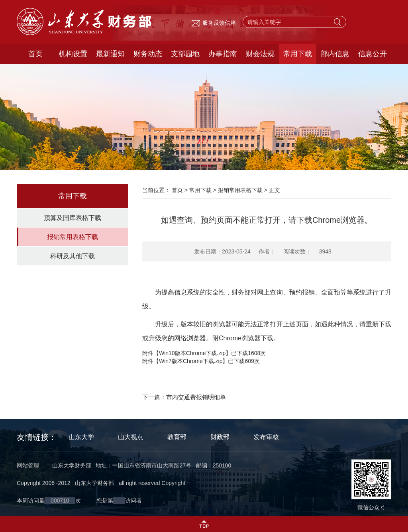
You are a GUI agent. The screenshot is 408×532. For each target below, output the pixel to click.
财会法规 (260, 54)
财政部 (220, 437)
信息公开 (373, 54)
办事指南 (223, 54)
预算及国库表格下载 (73, 218)
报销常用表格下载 (73, 237)
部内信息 (335, 54)
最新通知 (110, 54)
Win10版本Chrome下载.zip (192, 353)
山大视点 (131, 437)
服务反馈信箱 (213, 23)
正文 (275, 190)
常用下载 (298, 54)
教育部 (177, 437)
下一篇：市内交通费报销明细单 (184, 397)
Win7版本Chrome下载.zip (191, 361)
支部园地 (185, 54)
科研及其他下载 (73, 256)
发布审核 (266, 437)
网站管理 (28, 465)
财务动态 (148, 54)
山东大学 (81, 437)
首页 (35, 54)
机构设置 (73, 54)
